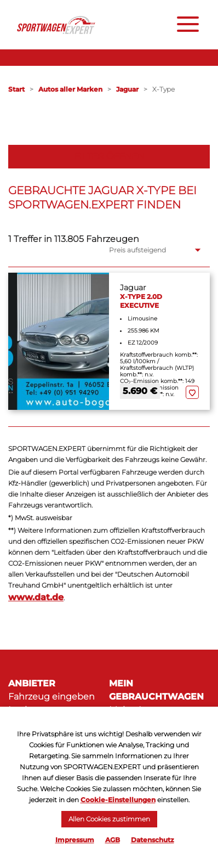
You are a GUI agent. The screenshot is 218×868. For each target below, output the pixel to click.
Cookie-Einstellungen (118, 800)
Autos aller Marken (70, 89)
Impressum (75, 840)
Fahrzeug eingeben (51, 697)
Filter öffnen (109, 156)
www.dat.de (36, 597)
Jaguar (127, 89)
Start (16, 89)
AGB (113, 840)
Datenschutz (153, 840)
